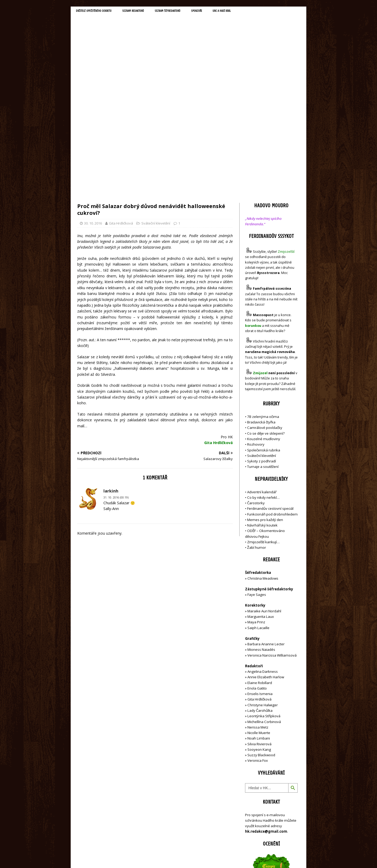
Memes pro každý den (265, 408)
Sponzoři (230, 12)
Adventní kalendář (262, 380)
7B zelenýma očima (263, 305)
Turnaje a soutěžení (263, 355)
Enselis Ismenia (260, 583)
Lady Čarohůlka (260, 599)
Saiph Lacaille (258, 516)
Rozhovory (256, 333)
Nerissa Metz (258, 616)
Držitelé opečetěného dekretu (101, 12)
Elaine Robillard (260, 571)
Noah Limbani (259, 627)
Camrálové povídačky (265, 316)
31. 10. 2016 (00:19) (116, 386)
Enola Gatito (257, 577)
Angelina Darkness (262, 560)
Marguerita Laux (261, 505)
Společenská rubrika (264, 339)
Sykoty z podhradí (262, 350)
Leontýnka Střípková (264, 605)
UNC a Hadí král (261, 12)
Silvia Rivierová (259, 632)
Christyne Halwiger (263, 593)
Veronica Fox (258, 649)
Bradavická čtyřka (261, 311)
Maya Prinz (256, 511)
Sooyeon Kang (259, 638)
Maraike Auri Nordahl (264, 500)
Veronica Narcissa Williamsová (272, 544)
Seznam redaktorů (152, 12)
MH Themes (151, 856)
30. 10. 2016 (93, 112)
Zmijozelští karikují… (263, 431)
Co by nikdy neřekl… (263, 386)
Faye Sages (257, 483)
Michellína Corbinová (264, 610)
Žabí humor (257, 436)
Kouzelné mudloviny (264, 328)
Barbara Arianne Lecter (266, 533)
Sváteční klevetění (156, 112)
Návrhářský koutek (262, 414)
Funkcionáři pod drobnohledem (272, 403)
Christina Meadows (263, 467)
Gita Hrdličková (121, 112)
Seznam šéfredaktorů (195, 12)
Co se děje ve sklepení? (266, 322)
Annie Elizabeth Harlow (266, 566)
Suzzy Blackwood (261, 644)
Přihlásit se (254, 834)
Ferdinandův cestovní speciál (270, 397)
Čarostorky (256, 392)
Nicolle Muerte (259, 621)
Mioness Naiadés (261, 538)
